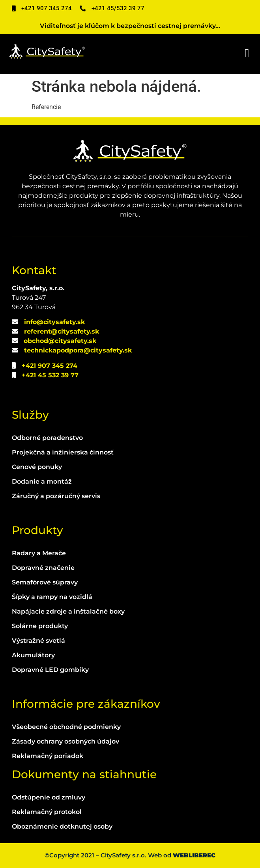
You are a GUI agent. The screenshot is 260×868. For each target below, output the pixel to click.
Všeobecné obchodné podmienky (66, 727)
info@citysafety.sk (54, 322)
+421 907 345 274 (50, 366)
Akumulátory (33, 655)
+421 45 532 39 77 (50, 375)
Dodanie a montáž (42, 481)
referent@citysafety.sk (62, 331)
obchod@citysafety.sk (60, 341)
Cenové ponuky (37, 467)
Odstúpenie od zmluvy (49, 797)
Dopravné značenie (43, 568)
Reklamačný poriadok (48, 756)
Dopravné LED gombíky (50, 670)
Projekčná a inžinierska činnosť (63, 452)
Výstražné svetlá (38, 641)
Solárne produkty (40, 626)
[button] (247, 53)
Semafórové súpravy (45, 582)
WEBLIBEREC (194, 855)
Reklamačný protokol (47, 812)
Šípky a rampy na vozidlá (52, 597)
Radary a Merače (39, 553)
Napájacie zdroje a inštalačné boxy (68, 611)
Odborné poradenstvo (47, 438)
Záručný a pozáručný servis (56, 496)
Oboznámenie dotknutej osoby (62, 826)
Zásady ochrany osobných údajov (65, 741)
